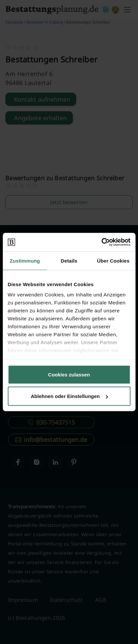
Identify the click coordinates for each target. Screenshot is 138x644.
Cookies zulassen (69, 374)
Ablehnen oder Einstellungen (69, 396)
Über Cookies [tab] (113, 260)
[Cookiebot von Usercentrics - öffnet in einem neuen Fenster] (101, 242)
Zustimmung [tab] (25, 260)
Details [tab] (69, 260)
